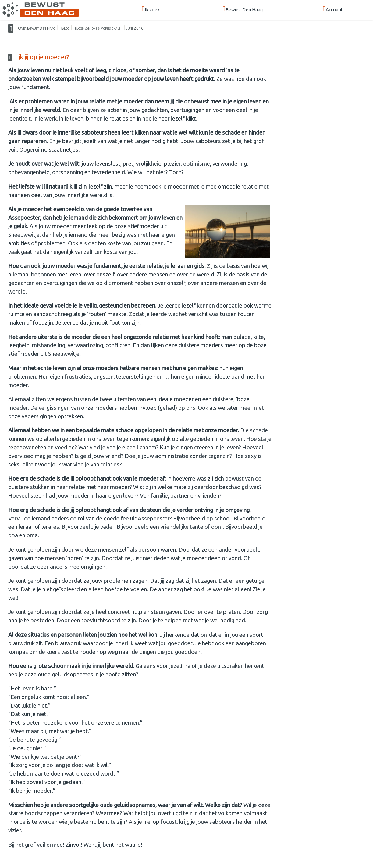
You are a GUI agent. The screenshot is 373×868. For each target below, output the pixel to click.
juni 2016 (135, 28)
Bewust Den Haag (243, 9)
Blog (65, 28)
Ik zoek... (152, 9)
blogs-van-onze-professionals (98, 28)
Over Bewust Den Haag (37, 28)
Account (333, 9)
